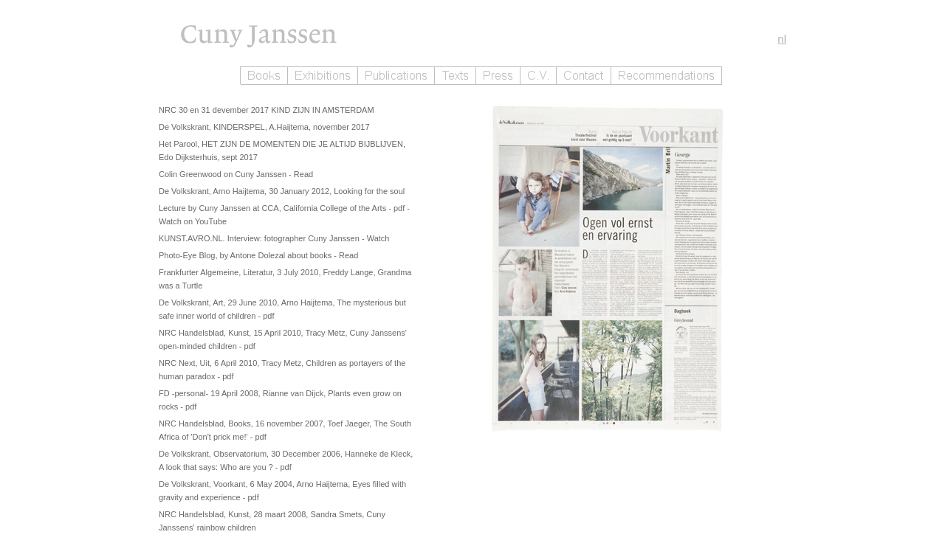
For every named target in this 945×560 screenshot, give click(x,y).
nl (782, 39)
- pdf (398, 208)
